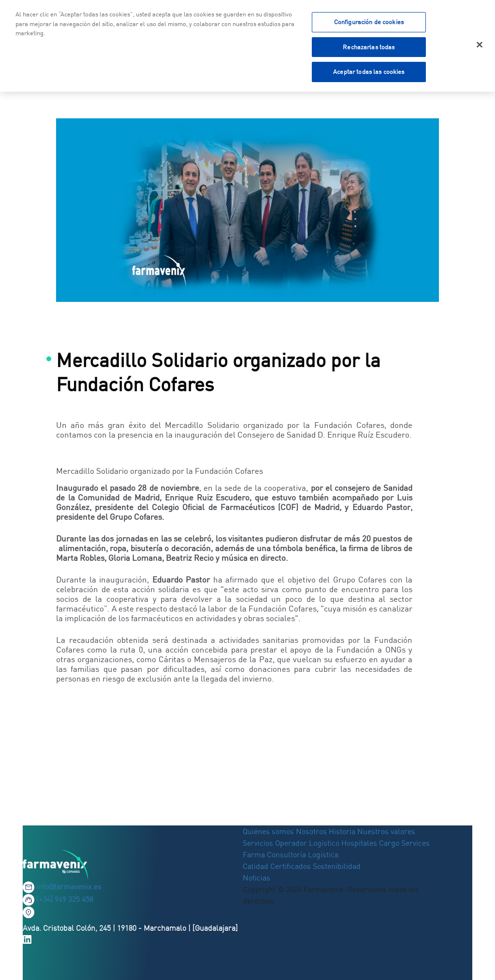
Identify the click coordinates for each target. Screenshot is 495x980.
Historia (342, 831)
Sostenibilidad (337, 866)
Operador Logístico (307, 843)
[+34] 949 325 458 (65, 899)
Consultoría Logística (303, 854)
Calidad (256, 866)
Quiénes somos (269, 831)
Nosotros (311, 831)
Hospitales (359, 843)
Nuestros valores (386, 831)
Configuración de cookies (369, 20)
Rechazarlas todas (369, 45)
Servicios (259, 843)
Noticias (256, 878)
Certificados (291, 866)
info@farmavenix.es (69, 886)
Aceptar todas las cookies (369, 70)
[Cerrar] (480, 43)
